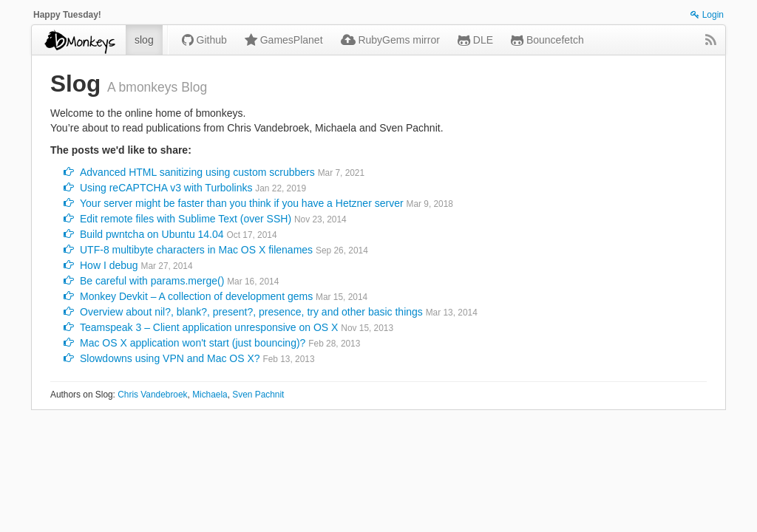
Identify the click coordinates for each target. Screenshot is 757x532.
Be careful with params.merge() (152, 281)
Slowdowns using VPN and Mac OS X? (170, 358)
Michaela (210, 395)
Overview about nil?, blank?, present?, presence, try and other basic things (251, 312)
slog (144, 40)
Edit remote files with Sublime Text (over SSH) (186, 219)
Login (707, 15)
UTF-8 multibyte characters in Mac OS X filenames (196, 250)
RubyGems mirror (390, 40)
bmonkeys (79, 40)
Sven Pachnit (258, 395)
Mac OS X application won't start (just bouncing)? (193, 343)
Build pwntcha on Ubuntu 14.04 (152, 234)
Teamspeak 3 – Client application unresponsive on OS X (209, 327)
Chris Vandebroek (152, 395)
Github (204, 40)
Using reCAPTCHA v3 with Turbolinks (166, 188)
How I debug (109, 265)
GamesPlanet (284, 40)
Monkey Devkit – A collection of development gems (196, 296)
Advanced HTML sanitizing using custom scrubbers (197, 172)
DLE (475, 40)
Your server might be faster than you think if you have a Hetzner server (242, 203)
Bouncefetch (547, 40)
